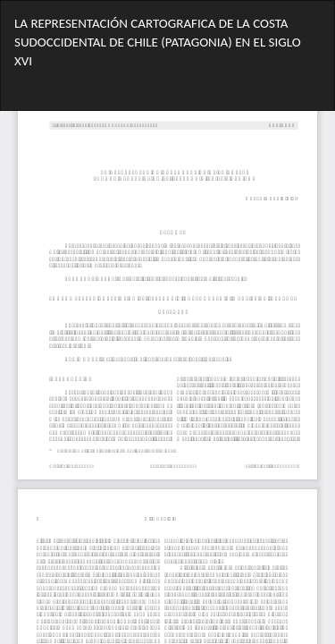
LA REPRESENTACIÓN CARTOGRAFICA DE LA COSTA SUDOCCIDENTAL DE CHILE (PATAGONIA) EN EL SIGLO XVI (158, 42)
